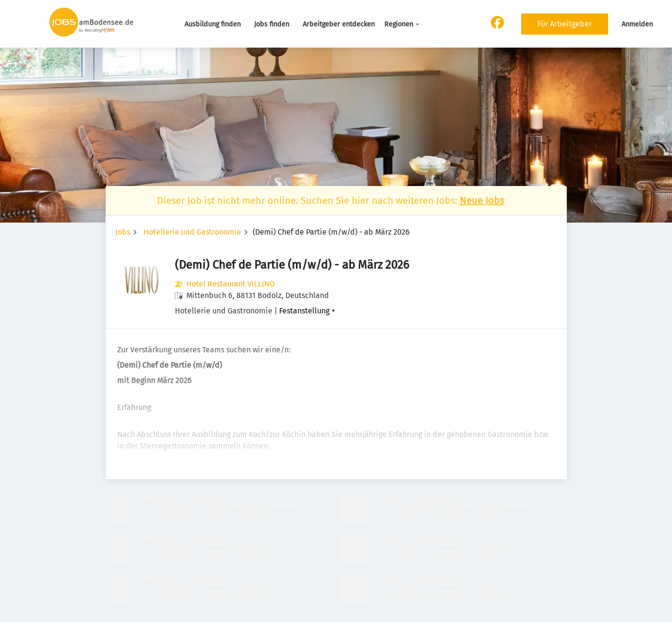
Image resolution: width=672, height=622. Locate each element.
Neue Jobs (482, 200)
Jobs (123, 232)
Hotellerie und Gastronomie (192, 232)
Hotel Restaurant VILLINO (231, 284)
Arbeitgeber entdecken (339, 24)
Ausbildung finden (213, 24)
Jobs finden (272, 24)
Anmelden (637, 24)
